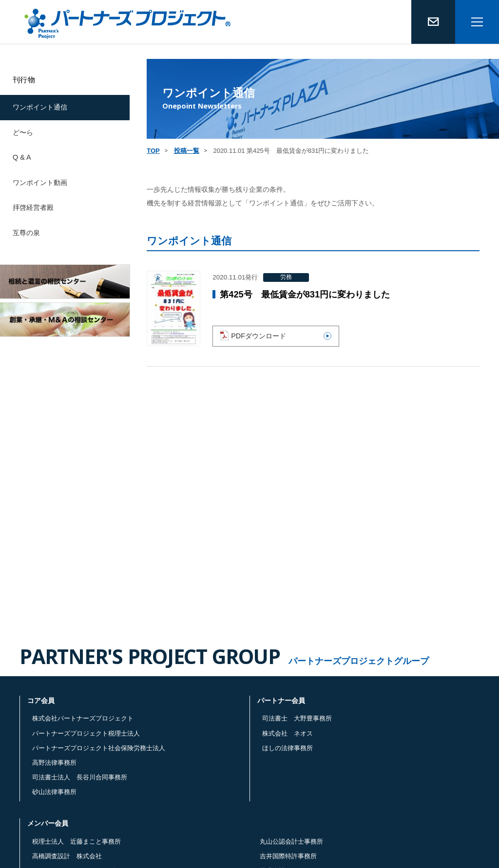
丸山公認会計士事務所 (291, 841)
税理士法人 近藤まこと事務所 (77, 841)
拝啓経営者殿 (33, 207)
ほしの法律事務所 (288, 748)
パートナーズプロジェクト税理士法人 (86, 733)
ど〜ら (23, 132)
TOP (153, 151)
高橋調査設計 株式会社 (67, 856)
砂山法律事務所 (54, 792)
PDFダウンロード (276, 335)
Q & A (22, 157)
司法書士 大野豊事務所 (297, 718)
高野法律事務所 (54, 763)
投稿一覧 (187, 151)
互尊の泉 (26, 233)
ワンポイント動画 (40, 183)
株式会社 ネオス (288, 733)
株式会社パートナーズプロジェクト (83, 718)
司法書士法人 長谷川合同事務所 (80, 777)
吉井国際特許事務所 (288, 856)
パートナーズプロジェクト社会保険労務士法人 (99, 748)
